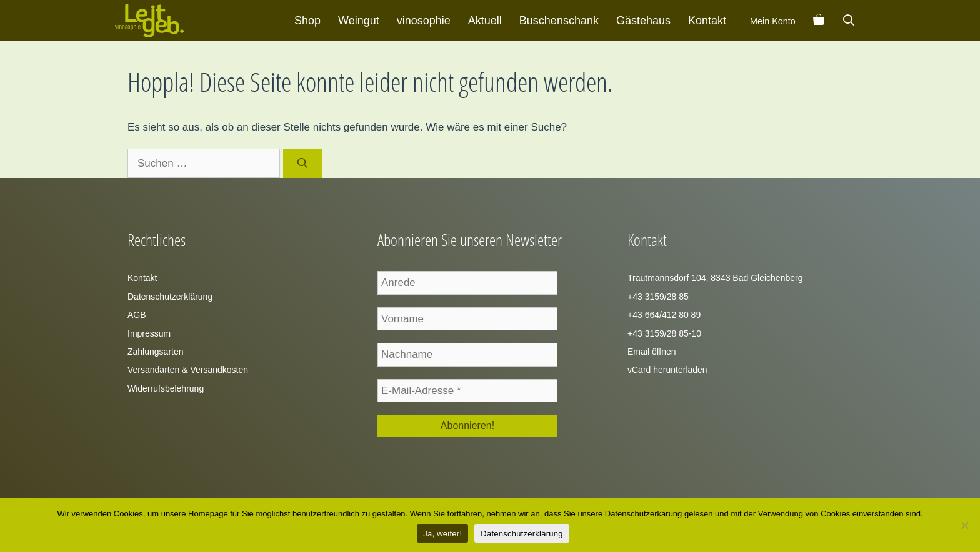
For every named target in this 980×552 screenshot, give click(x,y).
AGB (137, 315)
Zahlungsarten (156, 352)
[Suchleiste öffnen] (849, 21)
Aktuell (485, 21)
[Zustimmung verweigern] (964, 525)
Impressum (149, 333)
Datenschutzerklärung (170, 297)
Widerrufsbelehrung (166, 388)
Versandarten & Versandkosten (188, 370)
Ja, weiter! (442, 534)
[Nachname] (467, 355)
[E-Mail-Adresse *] (467, 391)
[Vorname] (467, 319)
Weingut (359, 21)
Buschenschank (559, 21)
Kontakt (707, 21)
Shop (307, 21)
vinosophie (424, 21)
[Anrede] (467, 283)
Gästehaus (643, 21)
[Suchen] (303, 164)
